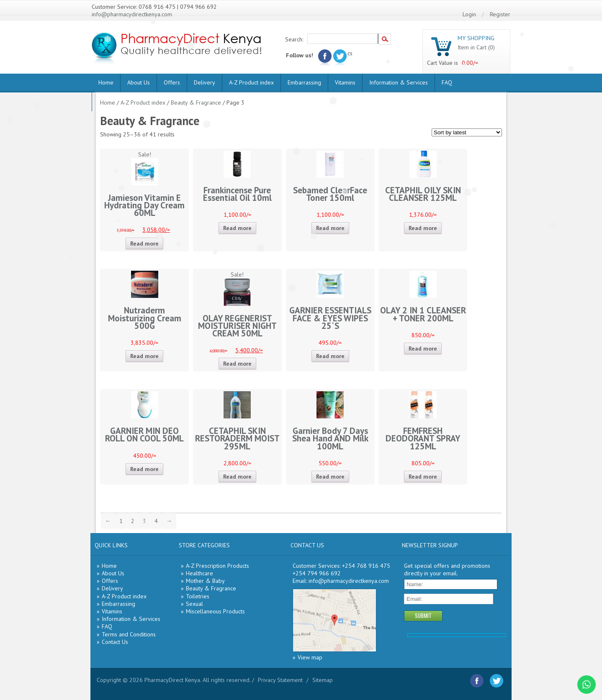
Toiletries (198, 596)
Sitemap (323, 680)
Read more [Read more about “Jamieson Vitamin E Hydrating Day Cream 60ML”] (144, 244)
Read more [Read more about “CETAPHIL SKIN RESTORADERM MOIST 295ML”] (237, 477)
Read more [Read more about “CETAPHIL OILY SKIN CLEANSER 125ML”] (423, 228)
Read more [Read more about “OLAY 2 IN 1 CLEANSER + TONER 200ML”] (423, 349)
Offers (172, 82)
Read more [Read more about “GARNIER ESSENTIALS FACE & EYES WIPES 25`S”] (330, 356)
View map (310, 657)
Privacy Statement (280, 680)
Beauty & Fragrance (196, 103)
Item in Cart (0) (476, 47)
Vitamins (345, 82)
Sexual (194, 604)
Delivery (205, 82)
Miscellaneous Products (215, 611)
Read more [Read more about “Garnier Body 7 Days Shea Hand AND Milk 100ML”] (330, 477)
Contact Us (115, 642)
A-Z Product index (251, 82)
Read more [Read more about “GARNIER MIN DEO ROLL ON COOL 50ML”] (144, 469)
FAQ (447, 82)
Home (106, 82)
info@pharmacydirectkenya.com (132, 14)
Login (469, 14)
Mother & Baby (205, 581)
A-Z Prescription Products (217, 566)
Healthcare (199, 573)
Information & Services (399, 82)
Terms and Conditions (129, 634)
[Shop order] (467, 132)
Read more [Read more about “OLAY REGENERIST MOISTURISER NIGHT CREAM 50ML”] (237, 364)
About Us (139, 82)
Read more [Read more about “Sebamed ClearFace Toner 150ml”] (330, 228)
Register (500, 14)
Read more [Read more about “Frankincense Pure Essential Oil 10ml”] (237, 228)
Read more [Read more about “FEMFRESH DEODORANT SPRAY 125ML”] (423, 477)
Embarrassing (304, 82)
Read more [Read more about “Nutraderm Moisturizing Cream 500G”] (144, 356)
